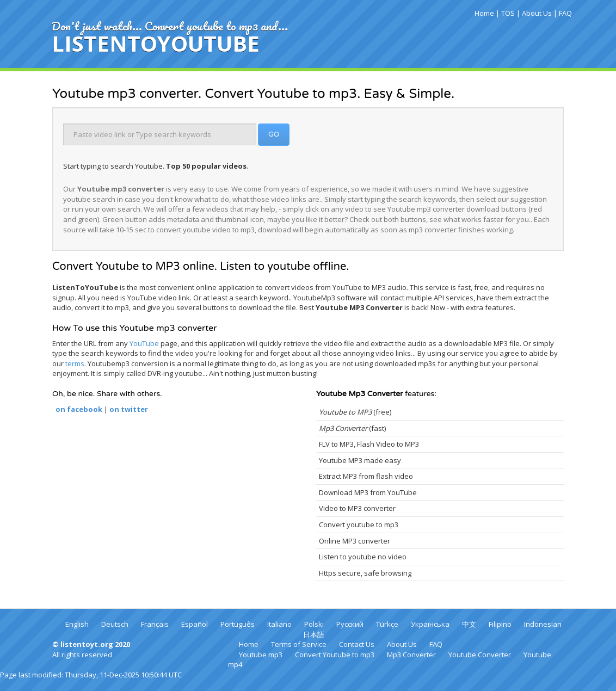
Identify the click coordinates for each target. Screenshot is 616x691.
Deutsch (115, 624)
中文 (469, 624)
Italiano (279, 624)
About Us (537, 13)
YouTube (144, 343)
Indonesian (543, 624)
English (77, 624)
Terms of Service (299, 644)
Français (155, 624)
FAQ (565, 13)
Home (484, 13)
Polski (314, 624)
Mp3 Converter (411, 655)
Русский (350, 624)
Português (238, 624)
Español (195, 624)
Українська (430, 624)
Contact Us (357, 644)
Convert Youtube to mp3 (335, 655)
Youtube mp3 (261, 655)
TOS (508, 13)
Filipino (500, 624)
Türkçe (387, 624)
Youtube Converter (480, 655)
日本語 (314, 634)
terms (75, 363)
